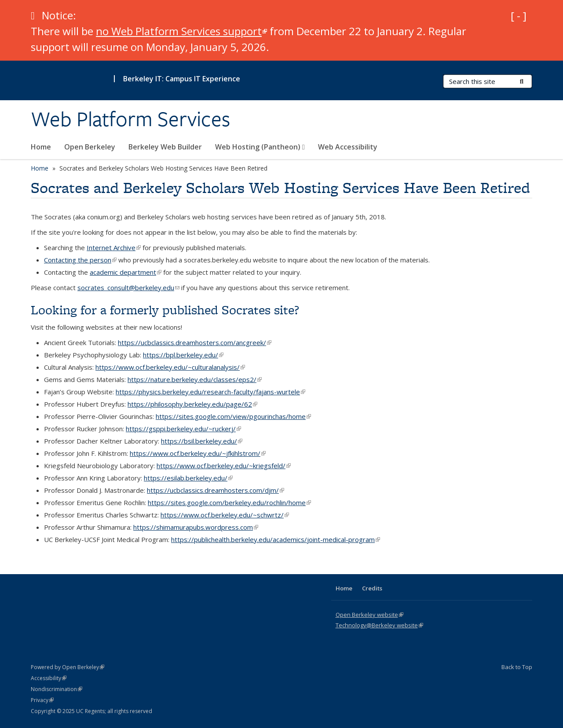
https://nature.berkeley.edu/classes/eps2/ (195, 379)
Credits (372, 588)
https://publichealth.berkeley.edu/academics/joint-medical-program (276, 539)
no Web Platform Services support (181, 31)
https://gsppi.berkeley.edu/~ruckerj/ (183, 429)
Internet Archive (114, 248)
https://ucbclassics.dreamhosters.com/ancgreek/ (195, 342)
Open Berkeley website (369, 615)
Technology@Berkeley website (379, 625)
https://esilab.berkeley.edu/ (188, 478)
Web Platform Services (130, 119)
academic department (126, 272)
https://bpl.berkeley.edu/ (183, 355)
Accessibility (49, 678)
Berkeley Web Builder (165, 147)
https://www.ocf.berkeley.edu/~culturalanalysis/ (170, 367)
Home (41, 147)
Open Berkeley (90, 147)
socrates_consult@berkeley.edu (128, 288)
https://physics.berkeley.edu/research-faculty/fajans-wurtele (210, 392)
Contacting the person (80, 260)
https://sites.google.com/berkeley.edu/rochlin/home (229, 502)
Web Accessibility (348, 147)
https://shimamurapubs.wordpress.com (196, 527)
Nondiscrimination (57, 689)
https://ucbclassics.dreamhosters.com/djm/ (216, 490)
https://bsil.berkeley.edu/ (202, 441)
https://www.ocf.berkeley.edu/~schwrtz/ (225, 515)
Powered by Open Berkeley (68, 667)
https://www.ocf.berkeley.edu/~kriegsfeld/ (224, 466)
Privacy (42, 700)
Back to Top (517, 667)
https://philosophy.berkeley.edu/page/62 (192, 404)
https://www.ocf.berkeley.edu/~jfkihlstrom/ (198, 453)
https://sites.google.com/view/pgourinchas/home (233, 416)
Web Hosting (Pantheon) (260, 147)
